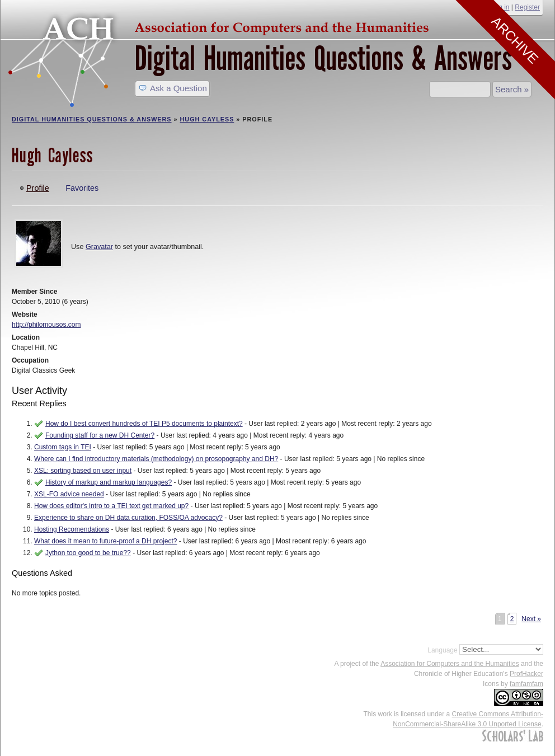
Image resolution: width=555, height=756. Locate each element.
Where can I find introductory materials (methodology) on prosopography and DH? (156, 459)
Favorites (82, 188)
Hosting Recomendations (72, 529)
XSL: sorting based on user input (83, 471)
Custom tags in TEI (63, 447)
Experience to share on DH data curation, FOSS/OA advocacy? (128, 518)
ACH (222, 26)
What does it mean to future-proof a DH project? (105, 541)
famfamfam (526, 684)
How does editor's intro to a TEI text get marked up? (111, 506)
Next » (531, 619)
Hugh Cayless (207, 119)
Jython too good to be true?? (88, 553)
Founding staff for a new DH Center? (100, 435)
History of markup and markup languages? (109, 482)
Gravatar (99, 247)
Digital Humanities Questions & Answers (323, 58)
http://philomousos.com (46, 325)
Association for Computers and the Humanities (450, 664)
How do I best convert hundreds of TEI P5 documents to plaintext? (144, 424)
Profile (38, 188)
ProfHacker (526, 674)
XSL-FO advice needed (69, 494)
